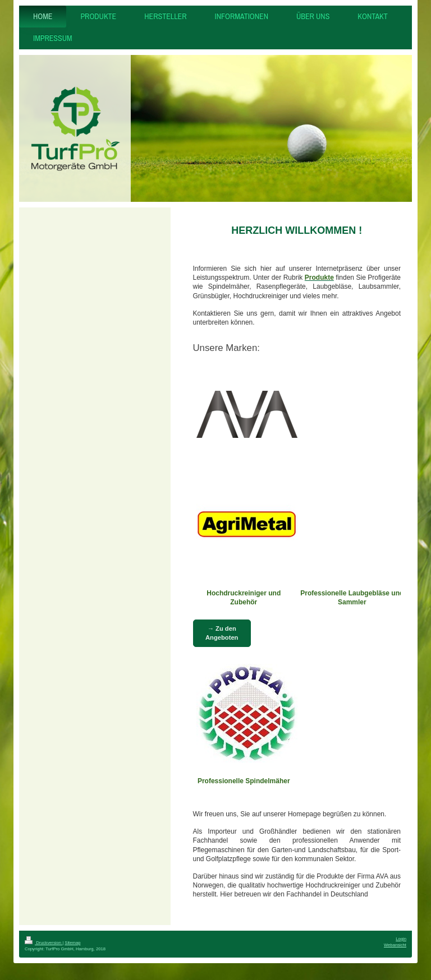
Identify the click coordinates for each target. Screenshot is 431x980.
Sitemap (72, 943)
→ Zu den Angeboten (222, 633)
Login (401, 939)
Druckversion (43, 943)
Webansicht (395, 945)
